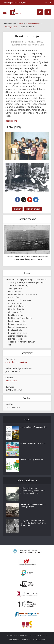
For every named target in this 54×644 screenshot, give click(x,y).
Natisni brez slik (33, 209)
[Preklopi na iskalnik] (48, 12)
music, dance (11, 362)
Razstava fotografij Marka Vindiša (34, 427)
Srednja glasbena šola (18, 336)
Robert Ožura (11, 381)
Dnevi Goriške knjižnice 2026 (32, 460)
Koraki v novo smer (17, 315)
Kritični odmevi (15, 291)
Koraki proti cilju (15, 330)
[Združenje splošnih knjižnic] (27, 624)
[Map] (40, 12)
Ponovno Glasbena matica (20, 300)
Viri (9, 345)
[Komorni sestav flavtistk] (27, 146)
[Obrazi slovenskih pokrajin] (27, 604)
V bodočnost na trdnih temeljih (22, 342)
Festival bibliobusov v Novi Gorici (33, 443)
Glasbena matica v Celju (19, 285)
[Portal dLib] (27, 584)
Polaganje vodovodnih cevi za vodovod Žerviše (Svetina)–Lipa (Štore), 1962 (33, 523)
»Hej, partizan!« (15, 312)
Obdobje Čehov (15, 288)
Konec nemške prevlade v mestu (22, 294)
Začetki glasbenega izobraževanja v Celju (26, 282)
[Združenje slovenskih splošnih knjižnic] (27, 594)
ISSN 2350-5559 (39, 640)
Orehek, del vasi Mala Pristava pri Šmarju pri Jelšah (33, 506)
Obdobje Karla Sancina (18, 306)
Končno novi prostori (17, 333)
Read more (11, 121)
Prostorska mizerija (17, 321)
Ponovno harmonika (17, 324)
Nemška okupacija (16, 309)
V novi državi (14, 297)
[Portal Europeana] (27, 573)
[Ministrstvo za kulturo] (27, 552)
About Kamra (14, 640)
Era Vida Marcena (16, 339)
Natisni (17, 209)
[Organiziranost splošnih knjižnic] (27, 562)
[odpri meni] (5, 12)
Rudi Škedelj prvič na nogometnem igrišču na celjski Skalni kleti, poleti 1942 (32, 491)
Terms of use (26, 640)
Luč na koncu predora (18, 327)
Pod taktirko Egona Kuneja (20, 318)
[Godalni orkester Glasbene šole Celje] (27, 177)
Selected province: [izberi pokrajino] (15, 3)
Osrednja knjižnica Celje (34, 45)
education (22, 362)
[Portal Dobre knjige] (27, 614)
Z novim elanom (15, 303)
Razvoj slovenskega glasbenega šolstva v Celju (26, 279)
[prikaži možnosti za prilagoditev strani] (46, 3)
